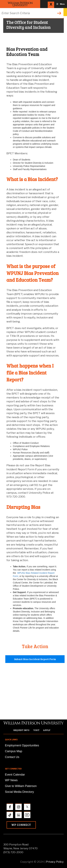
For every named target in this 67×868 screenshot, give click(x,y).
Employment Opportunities (22, 745)
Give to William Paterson (21, 786)
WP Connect (21, 825)
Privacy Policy (55, 862)
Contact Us (12, 757)
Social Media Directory (19, 792)
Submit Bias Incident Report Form (35, 659)
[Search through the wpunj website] (32, 13)
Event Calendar (15, 775)
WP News (11, 780)
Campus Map (14, 751)
